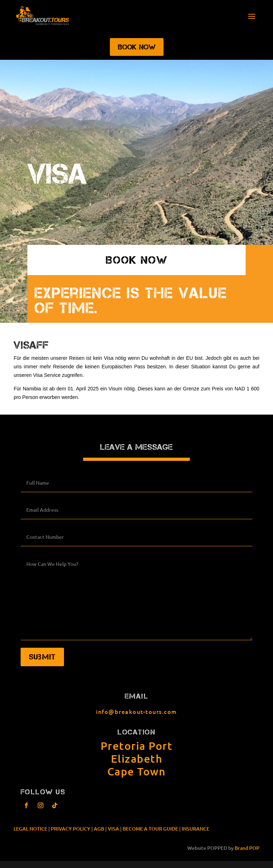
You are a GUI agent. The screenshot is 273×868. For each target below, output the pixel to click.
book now (136, 260)
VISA (113, 829)
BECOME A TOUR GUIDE (150, 829)
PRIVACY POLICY (71, 829)
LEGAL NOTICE (30, 829)
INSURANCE (196, 829)
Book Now (137, 47)
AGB (99, 829)
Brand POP (247, 848)
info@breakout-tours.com (136, 711)
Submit (42, 657)
